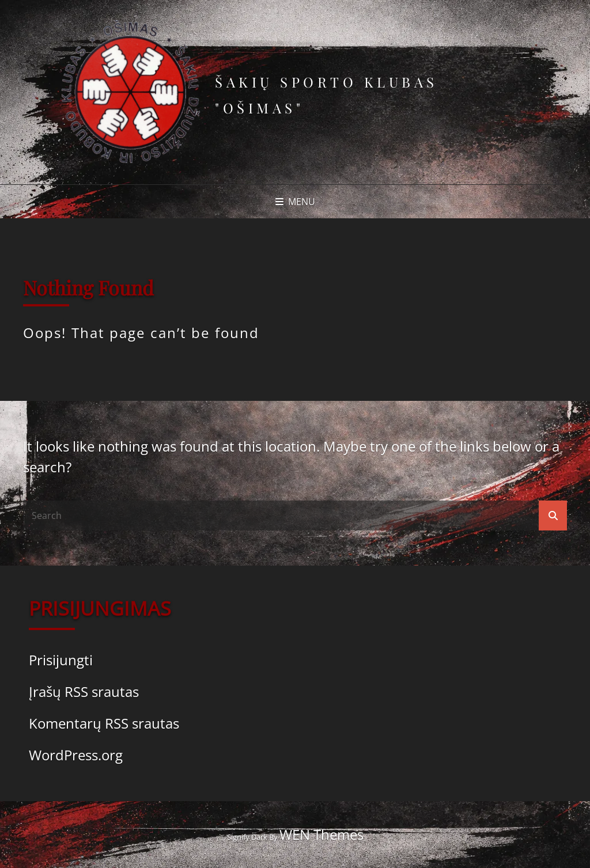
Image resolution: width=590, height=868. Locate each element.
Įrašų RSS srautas (84, 691)
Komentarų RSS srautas (104, 723)
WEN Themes (322, 834)
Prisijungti (61, 660)
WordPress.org (76, 755)
